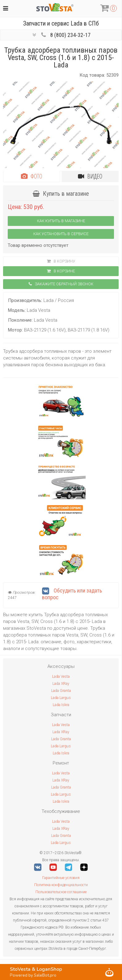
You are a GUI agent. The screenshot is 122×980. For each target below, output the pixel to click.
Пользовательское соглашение (61, 892)
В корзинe (61, 271)
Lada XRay (61, 684)
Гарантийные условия (61, 878)
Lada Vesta (61, 677)
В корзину (61, 261)
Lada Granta (61, 691)
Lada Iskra (61, 705)
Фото (32, 176)
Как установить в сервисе (61, 234)
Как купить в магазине (61, 221)
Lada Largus (61, 698)
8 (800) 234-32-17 (70, 35)
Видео (90, 176)
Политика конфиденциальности (61, 885)
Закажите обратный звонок (61, 284)
